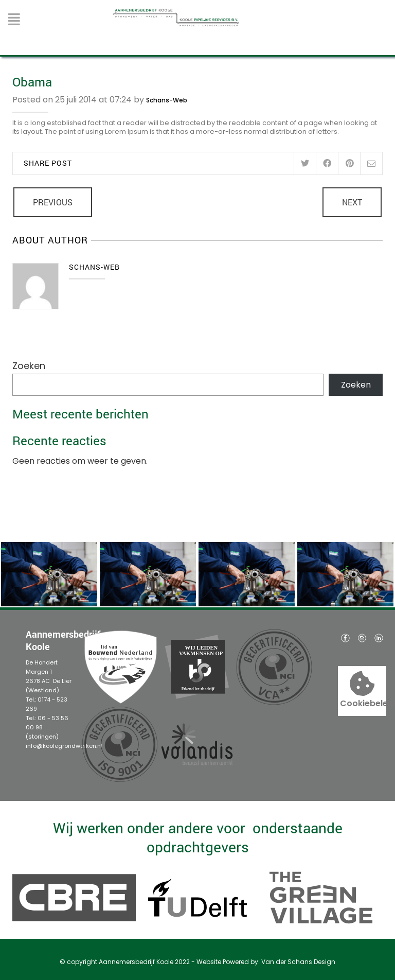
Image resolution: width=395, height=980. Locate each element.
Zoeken (29, 366)
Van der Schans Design (298, 962)
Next (352, 202)
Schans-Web (167, 100)
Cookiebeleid (363, 690)
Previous (53, 202)
